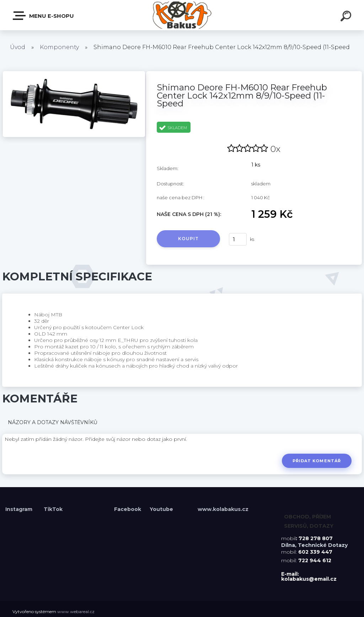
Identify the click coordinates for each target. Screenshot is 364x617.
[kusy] (238, 239)
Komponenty (59, 47)
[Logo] (182, 15)
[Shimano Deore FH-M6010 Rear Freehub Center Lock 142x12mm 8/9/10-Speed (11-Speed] (74, 74)
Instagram (20, 509)
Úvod (18, 47)
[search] (347, 17)
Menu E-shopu (44, 16)
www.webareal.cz (76, 611)
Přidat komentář (317, 461)
